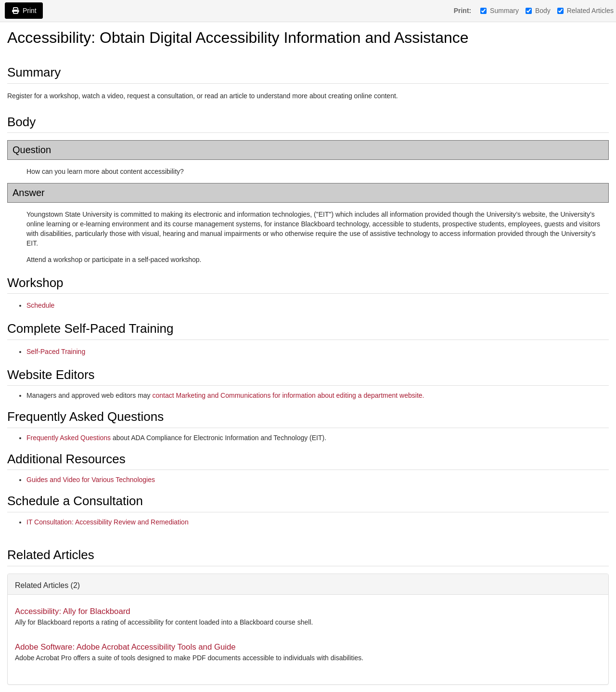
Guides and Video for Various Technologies (91, 480)
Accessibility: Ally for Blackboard (73, 611)
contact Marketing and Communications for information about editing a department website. (288, 395)
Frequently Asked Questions (69, 438)
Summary (500, 11)
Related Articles (585, 11)
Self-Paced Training (56, 352)
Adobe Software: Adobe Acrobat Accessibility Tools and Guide (125, 647)
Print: (463, 11)
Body (538, 11)
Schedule (40, 305)
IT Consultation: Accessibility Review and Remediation (108, 522)
